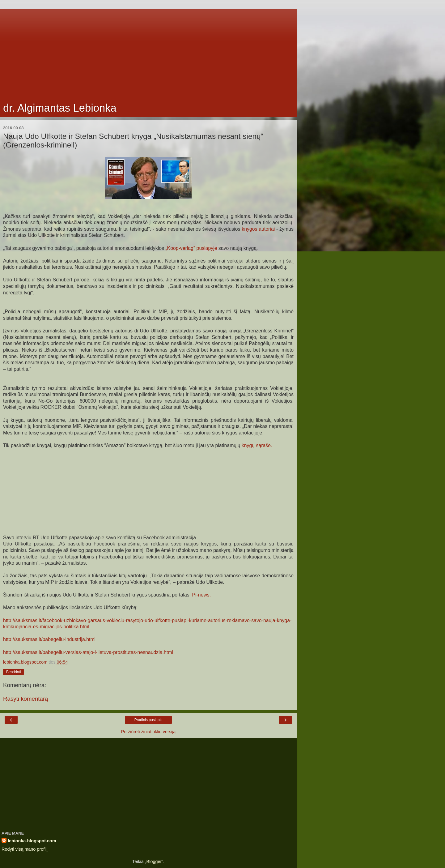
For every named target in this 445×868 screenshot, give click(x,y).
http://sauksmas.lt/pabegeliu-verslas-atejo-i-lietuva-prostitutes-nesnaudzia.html (88, 652)
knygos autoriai (258, 229)
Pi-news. (201, 595)
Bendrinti (13, 672)
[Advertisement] (148, 53)
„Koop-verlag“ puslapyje (191, 248)
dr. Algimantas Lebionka (60, 108)
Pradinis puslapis (148, 720)
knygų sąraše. (257, 445)
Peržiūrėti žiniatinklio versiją (148, 732)
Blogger (154, 862)
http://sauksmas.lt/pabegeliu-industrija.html (49, 639)
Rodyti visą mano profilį (25, 849)
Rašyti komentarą (26, 699)
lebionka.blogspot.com (32, 841)
